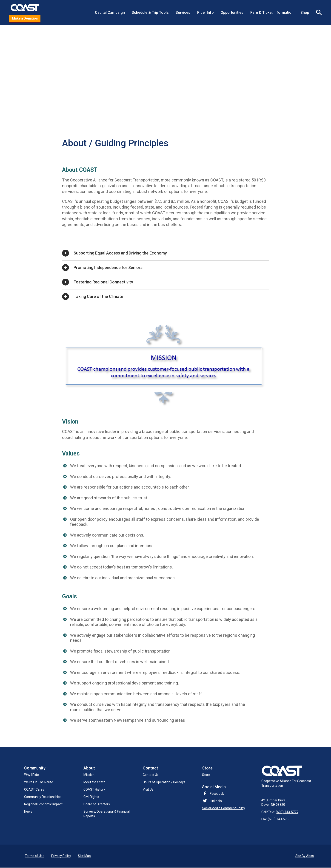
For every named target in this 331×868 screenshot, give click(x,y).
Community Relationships (43, 797)
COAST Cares (34, 789)
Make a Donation (25, 19)
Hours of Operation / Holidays (164, 782)
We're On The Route (39, 782)
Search (317, 13)
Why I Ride (31, 775)
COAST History (94, 789)
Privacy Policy (61, 856)
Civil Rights (91, 797)
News (28, 811)
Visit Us (148, 789)
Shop (305, 13)
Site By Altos (305, 856)
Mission (89, 775)
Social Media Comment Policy (224, 808)
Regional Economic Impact (43, 804)
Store (206, 775)
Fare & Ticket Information (272, 13)
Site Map (84, 856)
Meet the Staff (94, 782)
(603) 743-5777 (287, 812)
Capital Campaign (110, 13)
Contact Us (151, 775)
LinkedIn (216, 801)
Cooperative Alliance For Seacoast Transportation (286, 776)
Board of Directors (97, 804)
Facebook (213, 794)
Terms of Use (35, 856)
